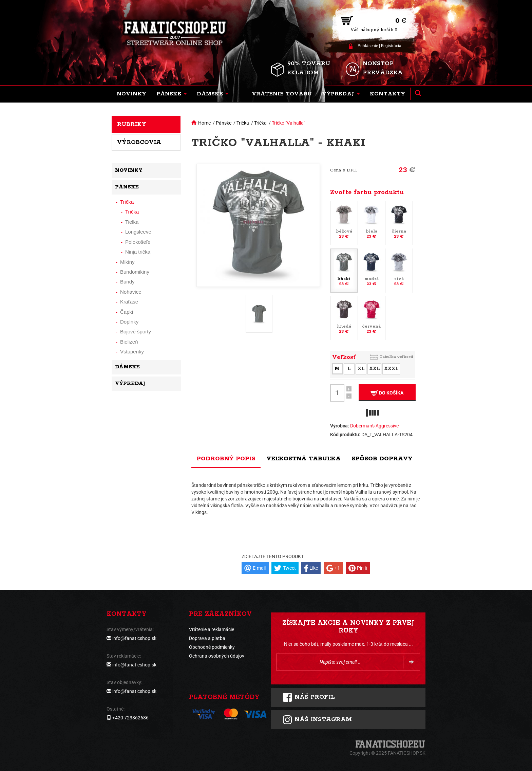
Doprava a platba (207, 638)
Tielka (132, 222)
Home (204, 123)
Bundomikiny (135, 272)
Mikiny (127, 262)
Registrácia (391, 46)
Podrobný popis (226, 459)
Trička (243, 123)
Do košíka (387, 393)
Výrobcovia (139, 142)
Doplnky (129, 322)
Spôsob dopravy (382, 459)
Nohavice (131, 292)
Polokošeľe (138, 242)
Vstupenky (132, 352)
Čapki (127, 312)
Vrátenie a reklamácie (212, 629)
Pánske (224, 123)
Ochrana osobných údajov (217, 656)
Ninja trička (138, 252)
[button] (172, 94)
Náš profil (309, 697)
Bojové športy (136, 332)
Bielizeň (129, 342)
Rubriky (132, 124)
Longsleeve (138, 232)
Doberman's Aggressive (374, 426)
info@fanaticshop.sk (134, 638)
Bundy (127, 282)
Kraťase (129, 302)
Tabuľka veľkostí (396, 357)
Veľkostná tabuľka (303, 459)
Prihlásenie (368, 46)
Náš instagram (317, 720)
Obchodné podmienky (212, 647)
